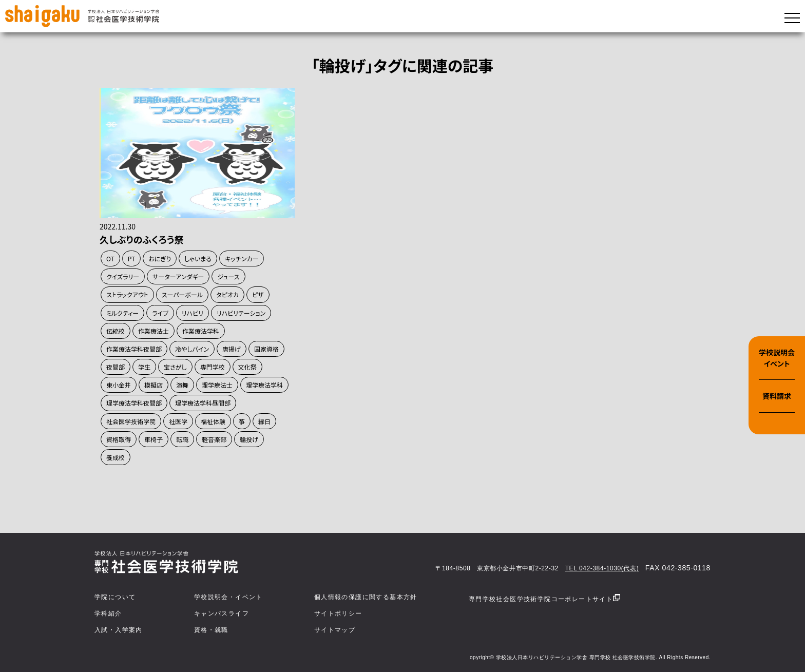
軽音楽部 (214, 439)
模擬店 (154, 385)
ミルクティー (122, 313)
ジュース (228, 276)
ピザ (258, 294)
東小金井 (119, 385)
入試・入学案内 (119, 630)
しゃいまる (198, 258)
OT (110, 258)
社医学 (178, 421)
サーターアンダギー (178, 276)
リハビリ (193, 313)
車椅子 (154, 439)
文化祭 (247, 367)
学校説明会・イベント (228, 597)
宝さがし (175, 367)
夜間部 (116, 367)
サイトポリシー (338, 613)
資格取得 (119, 439)
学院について (115, 597)
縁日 (264, 421)
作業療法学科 (201, 331)
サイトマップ (335, 630)
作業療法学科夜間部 (134, 349)
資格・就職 (211, 630)
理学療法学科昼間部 (203, 403)
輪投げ (249, 439)
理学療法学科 (264, 385)
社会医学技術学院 (131, 421)
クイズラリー (123, 276)
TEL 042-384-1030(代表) (602, 568)
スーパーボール (182, 294)
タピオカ (227, 294)
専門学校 (213, 367)
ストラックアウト (127, 294)
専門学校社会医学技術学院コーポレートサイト (544, 598)
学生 (144, 367)
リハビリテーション (241, 313)
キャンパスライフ (222, 613)
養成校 (116, 457)
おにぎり (160, 258)
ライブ (160, 313)
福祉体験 (213, 421)
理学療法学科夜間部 (134, 403)
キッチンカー (242, 258)
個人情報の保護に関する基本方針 (366, 597)
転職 (182, 439)
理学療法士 (217, 385)
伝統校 (116, 331)
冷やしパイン (192, 349)
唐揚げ (232, 349)
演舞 (182, 385)
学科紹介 (108, 613)
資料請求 (777, 396)
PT (131, 258)
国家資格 (266, 349)
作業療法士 (154, 331)
